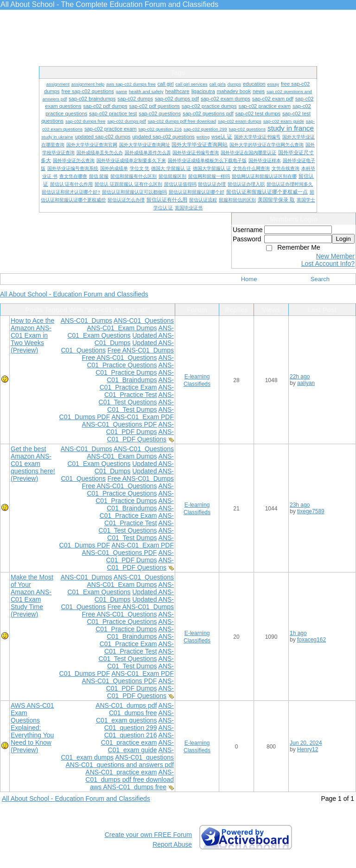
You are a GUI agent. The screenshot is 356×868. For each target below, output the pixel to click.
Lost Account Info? (328, 264)
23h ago (300, 505)
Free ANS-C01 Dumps (141, 350)
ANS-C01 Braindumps (140, 376)
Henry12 (308, 749)
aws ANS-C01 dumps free (128, 787)
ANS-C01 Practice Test (139, 391)
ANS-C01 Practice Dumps (135, 369)
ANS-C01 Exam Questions (121, 332)
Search (320, 279)
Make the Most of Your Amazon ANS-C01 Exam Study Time (32, 592)
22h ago (300, 377)
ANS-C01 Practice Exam (137, 384)
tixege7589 (311, 511)
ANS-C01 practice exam (137, 739)
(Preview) (24, 350)
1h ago (298, 633)
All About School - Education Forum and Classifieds (74, 294)
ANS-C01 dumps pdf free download (130, 776)
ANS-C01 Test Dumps (140, 406)
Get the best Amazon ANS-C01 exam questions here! (33, 460)
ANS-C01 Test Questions (136, 398)
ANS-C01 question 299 (139, 724)
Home (249, 279)
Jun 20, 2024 (306, 743)
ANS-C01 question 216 (139, 731)
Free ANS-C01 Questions (120, 358)
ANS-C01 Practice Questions (130, 361)
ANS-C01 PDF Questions (140, 435)
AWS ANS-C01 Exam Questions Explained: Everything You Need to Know (32, 724)
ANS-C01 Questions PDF (120, 424)
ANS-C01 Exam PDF (143, 417)
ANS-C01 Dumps (86, 321)
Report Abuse (172, 844)
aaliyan (306, 383)
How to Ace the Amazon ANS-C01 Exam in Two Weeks (32, 332)
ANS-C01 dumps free (141, 709)
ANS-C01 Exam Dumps (122, 328)
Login (343, 239)
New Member (335, 256)
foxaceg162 (311, 640)
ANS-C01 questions (144, 757)
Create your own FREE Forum (148, 835)
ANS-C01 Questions (144, 321)
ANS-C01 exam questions (135, 717)
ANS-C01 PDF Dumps (140, 428)
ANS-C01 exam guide (141, 746)
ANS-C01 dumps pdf (126, 705)
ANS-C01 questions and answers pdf (120, 765)
